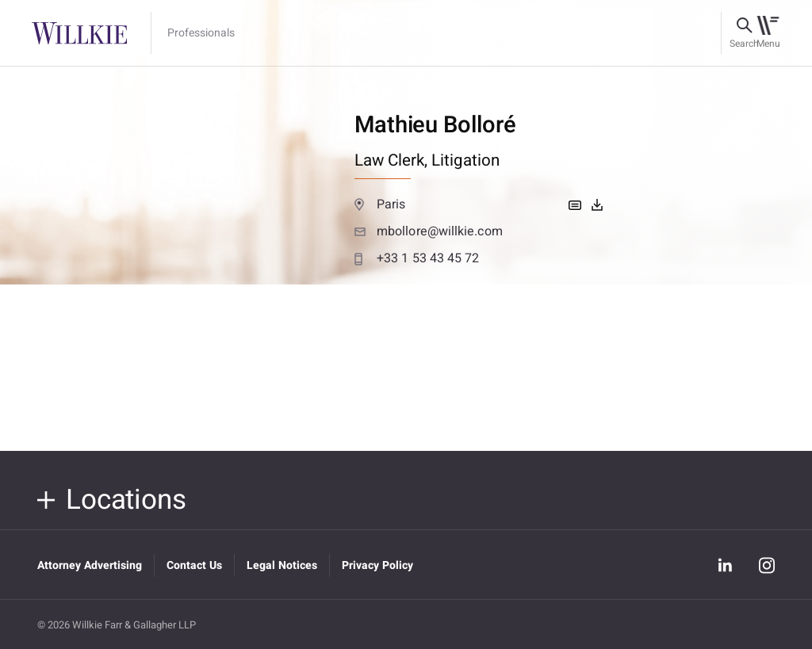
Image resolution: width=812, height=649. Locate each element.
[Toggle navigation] (768, 33)
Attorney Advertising (90, 565)
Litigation (465, 160)
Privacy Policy (377, 565)
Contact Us (194, 565)
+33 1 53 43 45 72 (417, 258)
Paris (380, 204)
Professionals (201, 33)
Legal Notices (282, 565)
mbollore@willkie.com (429, 231)
